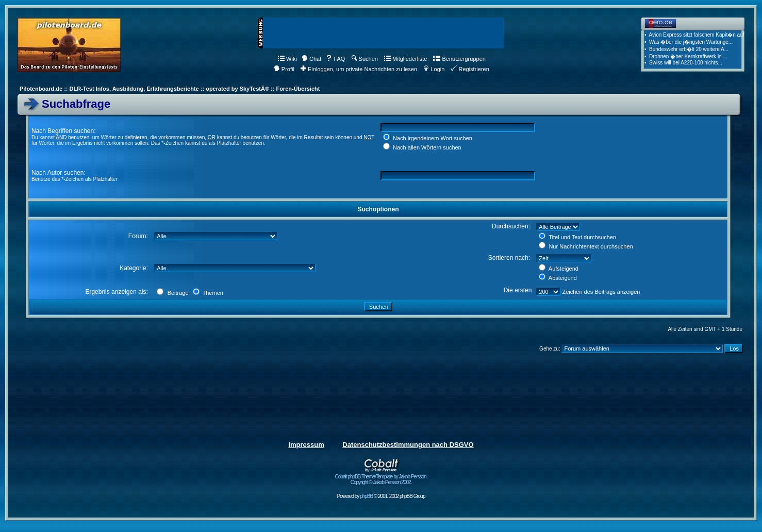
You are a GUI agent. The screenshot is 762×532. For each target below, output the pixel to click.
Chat (311, 59)
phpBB (366, 496)
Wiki (287, 59)
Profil (284, 69)
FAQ (335, 59)
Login (434, 69)
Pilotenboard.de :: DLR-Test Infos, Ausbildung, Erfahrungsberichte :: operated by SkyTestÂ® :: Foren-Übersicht (170, 89)
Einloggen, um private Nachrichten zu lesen (359, 69)
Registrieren (470, 69)
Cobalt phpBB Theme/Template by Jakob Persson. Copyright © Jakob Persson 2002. (381, 477)
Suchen (365, 59)
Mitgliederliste (405, 59)
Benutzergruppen (459, 59)
